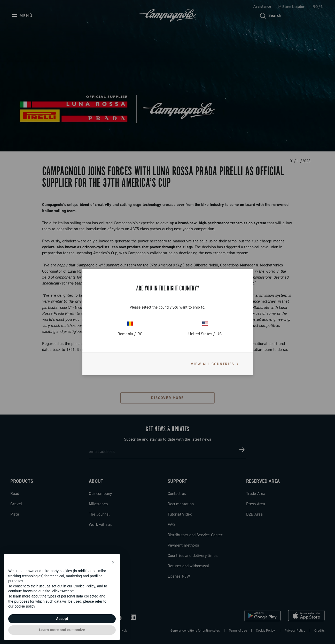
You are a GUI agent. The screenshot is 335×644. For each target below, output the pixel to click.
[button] (113, 562)
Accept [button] (62, 619)
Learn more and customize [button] (62, 630)
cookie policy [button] (25, 606)
